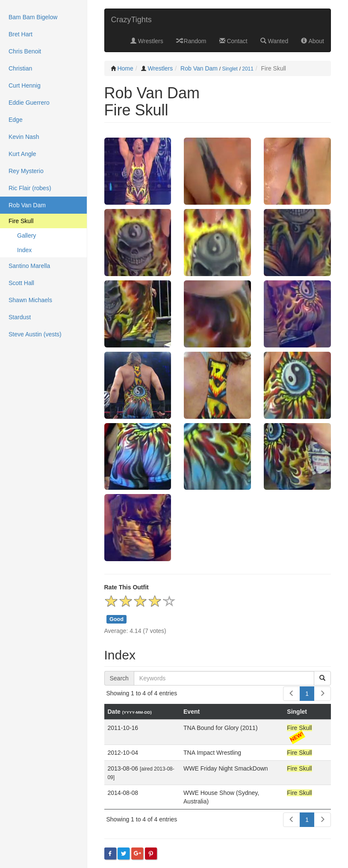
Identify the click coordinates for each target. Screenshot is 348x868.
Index (24, 250)
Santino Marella (29, 266)
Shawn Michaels (30, 300)
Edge (16, 120)
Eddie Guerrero (29, 103)
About (313, 41)
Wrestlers (147, 41)
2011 (248, 69)
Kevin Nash (24, 137)
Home (125, 68)
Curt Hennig (25, 85)
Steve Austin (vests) (35, 334)
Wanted (274, 41)
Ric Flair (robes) (30, 188)
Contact (233, 41)
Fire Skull (21, 221)
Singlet (230, 69)
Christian (20, 68)
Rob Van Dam (199, 68)
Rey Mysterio (26, 171)
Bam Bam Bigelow (33, 17)
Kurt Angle (22, 154)
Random (191, 41)
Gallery (27, 235)
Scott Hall (21, 283)
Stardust (20, 317)
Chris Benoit (25, 51)
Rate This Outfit (127, 587)
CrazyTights (131, 20)
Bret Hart (21, 34)
